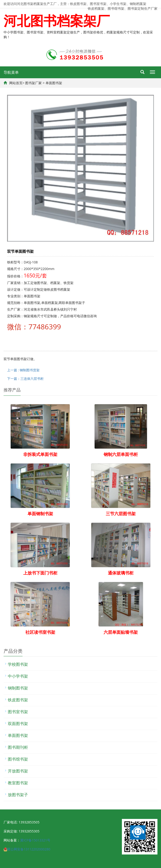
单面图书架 (54, 83)
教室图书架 (18, 783)
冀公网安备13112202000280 (29, 849)
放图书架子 (18, 795)
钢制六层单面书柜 (121, 454)
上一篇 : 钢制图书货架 (23, 370)
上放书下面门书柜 (40, 573)
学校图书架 (18, 664)
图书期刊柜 (18, 747)
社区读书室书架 (40, 632)
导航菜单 (11, 72)
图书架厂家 (33, 83)
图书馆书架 (18, 759)
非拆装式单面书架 (40, 454)
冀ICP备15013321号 (35, 840)
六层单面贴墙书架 (121, 632)
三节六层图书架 (121, 514)
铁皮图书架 (18, 700)
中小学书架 (18, 676)
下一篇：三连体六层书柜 (25, 379)
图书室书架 (18, 712)
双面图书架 (18, 723)
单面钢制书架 (40, 514)
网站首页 (16, 83)
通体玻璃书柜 (121, 573)
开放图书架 (18, 771)
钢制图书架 (18, 688)
